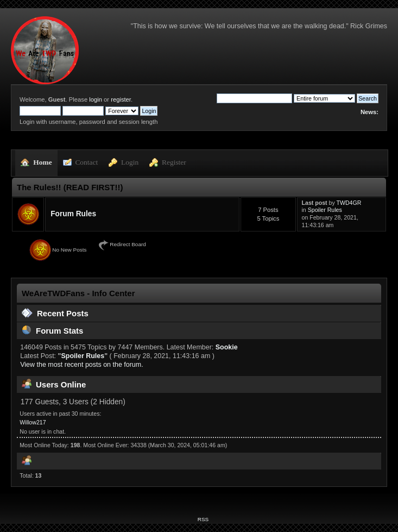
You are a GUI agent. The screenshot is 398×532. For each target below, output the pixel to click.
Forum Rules (73, 214)
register (121, 99)
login (96, 99)
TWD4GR (349, 203)
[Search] (254, 98)
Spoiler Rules (325, 210)
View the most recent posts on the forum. (81, 365)
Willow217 (33, 422)
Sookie (227, 347)
